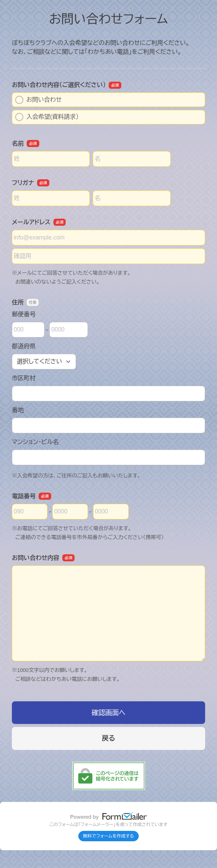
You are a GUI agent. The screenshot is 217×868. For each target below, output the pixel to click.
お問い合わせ (38, 100)
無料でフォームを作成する (109, 836)
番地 (18, 410)
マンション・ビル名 (35, 442)
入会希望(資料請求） (47, 117)
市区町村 (24, 378)
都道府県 (24, 346)
